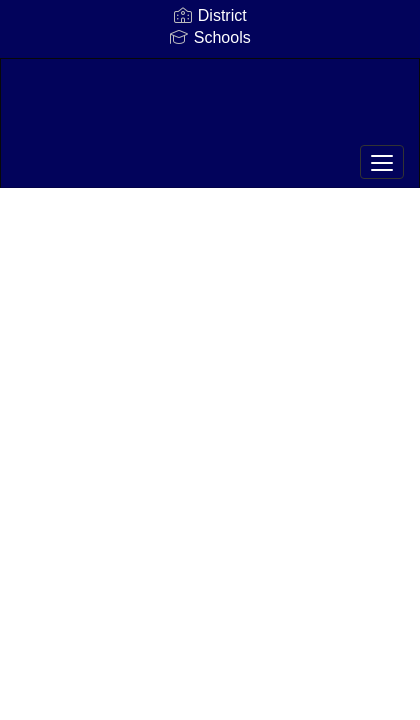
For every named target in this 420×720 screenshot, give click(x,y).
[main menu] (382, 162)
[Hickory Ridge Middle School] (209, 108)
